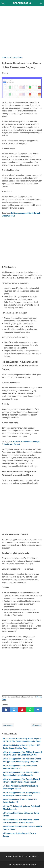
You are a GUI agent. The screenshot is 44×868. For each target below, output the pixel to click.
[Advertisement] (22, 31)
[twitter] (14, 710)
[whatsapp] (30, 710)
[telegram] (38, 710)
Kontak (9, 856)
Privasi (27, 856)
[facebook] (6, 710)
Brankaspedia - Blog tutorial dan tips (25, 865)
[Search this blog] (41, 3)
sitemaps (35, 856)
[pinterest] (22, 710)
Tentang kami (18, 856)
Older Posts (36, 725)
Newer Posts (8, 725)
